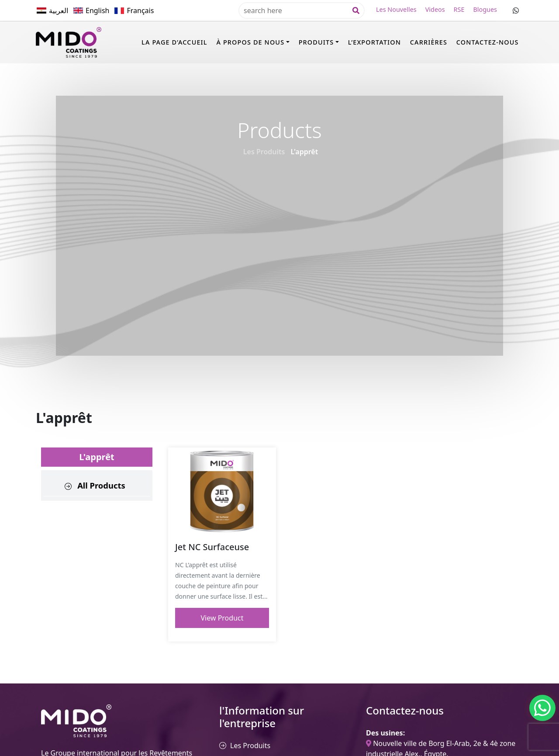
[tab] (97, 486)
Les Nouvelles (396, 9)
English (97, 10)
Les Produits (264, 152)
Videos (435, 9)
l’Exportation (374, 42)
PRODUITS (316, 42)
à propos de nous (250, 42)
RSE (459, 9)
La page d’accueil (174, 42)
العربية (59, 10)
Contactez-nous (488, 42)
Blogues (485, 9)
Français (140, 10)
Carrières (429, 42)
